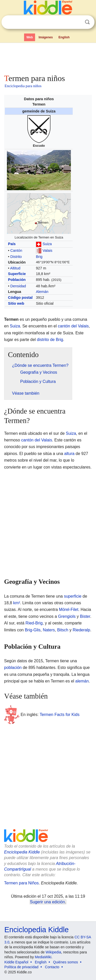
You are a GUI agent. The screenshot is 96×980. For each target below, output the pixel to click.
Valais (47, 250)
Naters (49, 630)
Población (17, 280)
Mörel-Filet (69, 609)
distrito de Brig (50, 340)
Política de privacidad (21, 967)
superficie (73, 596)
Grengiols (67, 616)
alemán (82, 681)
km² (17, 603)
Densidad (18, 286)
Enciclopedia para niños (23, 86)
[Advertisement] (48, 57)
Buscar (87, 22)
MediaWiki (43, 957)
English (64, 37)
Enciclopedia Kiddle (22, 852)
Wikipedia (53, 952)
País (12, 244)
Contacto (52, 967)
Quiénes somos (65, 962)
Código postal (20, 298)
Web (30, 37)
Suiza (47, 244)
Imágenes (46, 37)
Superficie (17, 274)
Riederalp (81, 630)
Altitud (15, 268)
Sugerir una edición (47, 902)
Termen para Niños (21, 883)
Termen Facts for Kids (60, 715)
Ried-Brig (34, 623)
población (13, 668)
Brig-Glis (33, 630)
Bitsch (63, 630)
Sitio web (16, 303)
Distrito (16, 257)
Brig (39, 257)
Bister (85, 616)
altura (69, 454)
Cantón (16, 250)
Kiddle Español (16, 962)
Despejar (77, 22)
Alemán (42, 292)
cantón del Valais (73, 326)
